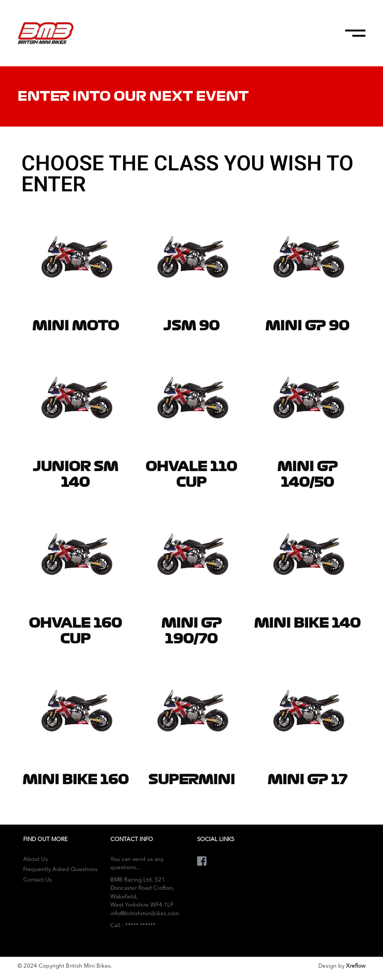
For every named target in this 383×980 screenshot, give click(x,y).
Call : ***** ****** (133, 926)
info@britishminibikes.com (145, 914)
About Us (36, 860)
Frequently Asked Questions (60, 870)
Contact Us (38, 880)
